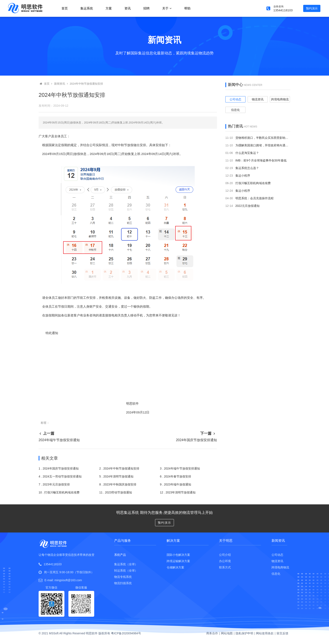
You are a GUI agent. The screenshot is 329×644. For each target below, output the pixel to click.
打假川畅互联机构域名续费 (253, 183)
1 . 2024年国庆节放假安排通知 (59, 468)
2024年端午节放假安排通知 (59, 440)
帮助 (187, 8)
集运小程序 (243, 176)
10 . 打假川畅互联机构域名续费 (59, 492)
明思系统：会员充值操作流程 (255, 198)
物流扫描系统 (123, 583)
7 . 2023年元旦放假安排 (54, 484)
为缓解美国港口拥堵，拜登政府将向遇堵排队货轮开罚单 (272, 145)
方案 (109, 8)
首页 (65, 8)
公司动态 (235, 99)
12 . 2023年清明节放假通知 (178, 492)
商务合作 (212, 633)
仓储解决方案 (175, 567)
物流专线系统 (123, 577)
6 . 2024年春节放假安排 (176, 476)
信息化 (235, 110)
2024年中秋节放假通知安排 (86, 84)
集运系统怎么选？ (247, 168)
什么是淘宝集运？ (247, 153)
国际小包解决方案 (178, 555)
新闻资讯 (60, 84)
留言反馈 (282, 633)
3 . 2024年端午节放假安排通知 (180, 468)
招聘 (146, 8)
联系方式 (225, 567)
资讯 (128, 8)
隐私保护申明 (244, 633)
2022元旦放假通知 (247, 206)
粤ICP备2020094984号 (126, 633)
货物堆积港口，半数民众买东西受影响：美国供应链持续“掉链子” (277, 138)
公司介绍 (225, 555)
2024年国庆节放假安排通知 (196, 440)
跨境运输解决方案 (178, 561)
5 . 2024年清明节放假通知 (116, 476)
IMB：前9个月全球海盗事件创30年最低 (261, 160)
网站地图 (227, 633)
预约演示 (312, 8)
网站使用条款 (265, 633)
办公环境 (225, 561)
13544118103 (53, 564)
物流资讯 (258, 99)
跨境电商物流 (280, 99)
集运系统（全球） (126, 564)
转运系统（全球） (126, 571)
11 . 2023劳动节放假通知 (116, 492)
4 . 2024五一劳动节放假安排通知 (60, 476)
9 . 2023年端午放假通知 (176, 484)
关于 (167, 8)
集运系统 (87, 8)
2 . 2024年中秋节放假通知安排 (119, 468)
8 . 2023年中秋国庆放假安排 (118, 484)
